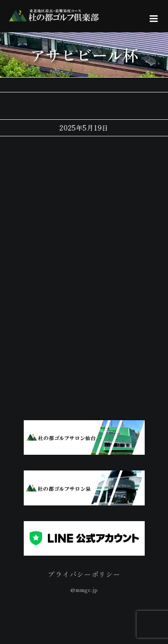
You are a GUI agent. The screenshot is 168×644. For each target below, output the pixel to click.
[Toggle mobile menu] (154, 19)
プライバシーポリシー (84, 574)
